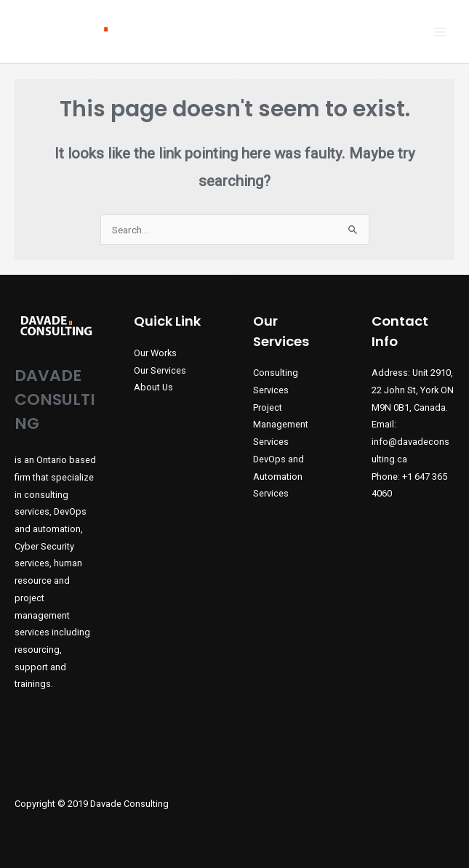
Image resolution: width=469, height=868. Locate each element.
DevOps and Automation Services (278, 476)
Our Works (155, 353)
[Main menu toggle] (440, 32)
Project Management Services (281, 425)
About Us (153, 387)
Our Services (160, 370)
